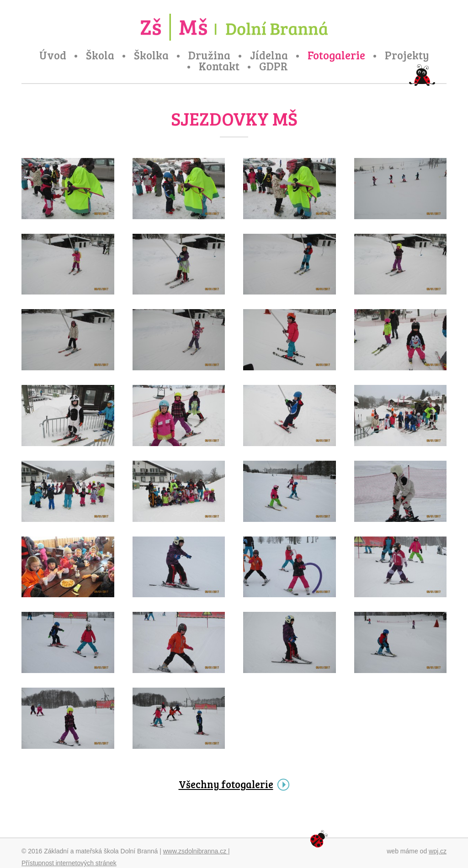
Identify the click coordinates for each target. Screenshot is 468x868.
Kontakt (219, 66)
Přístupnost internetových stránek (69, 863)
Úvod (53, 55)
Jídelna (269, 55)
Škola (100, 55)
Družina (209, 55)
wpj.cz (438, 851)
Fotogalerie (336, 55)
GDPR (274, 66)
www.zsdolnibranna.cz (196, 851)
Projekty (407, 55)
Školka (151, 55)
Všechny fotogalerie (226, 784)
